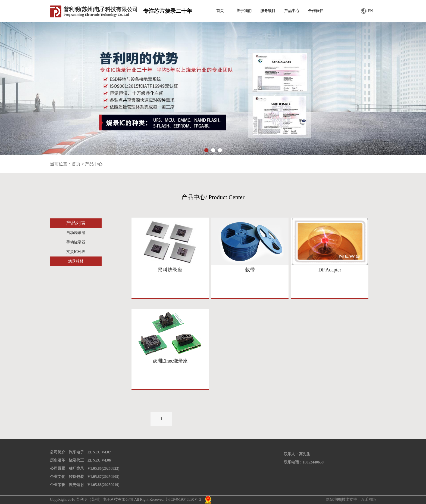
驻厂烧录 (76, 469)
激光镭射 (76, 485)
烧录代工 (76, 460)
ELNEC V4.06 (99, 460)
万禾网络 (368, 500)
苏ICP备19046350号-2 (183, 500)
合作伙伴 (316, 11)
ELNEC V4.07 (99, 452)
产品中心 (292, 11)
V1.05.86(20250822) (103, 469)
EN (367, 11)
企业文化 (58, 477)
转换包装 (76, 477)
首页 (220, 11)
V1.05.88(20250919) (103, 485)
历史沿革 (58, 460)
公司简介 (58, 452)
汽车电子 (76, 452)
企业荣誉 (58, 485)
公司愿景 (58, 469)
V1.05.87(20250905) (103, 477)
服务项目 (268, 11)
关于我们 (244, 11)
